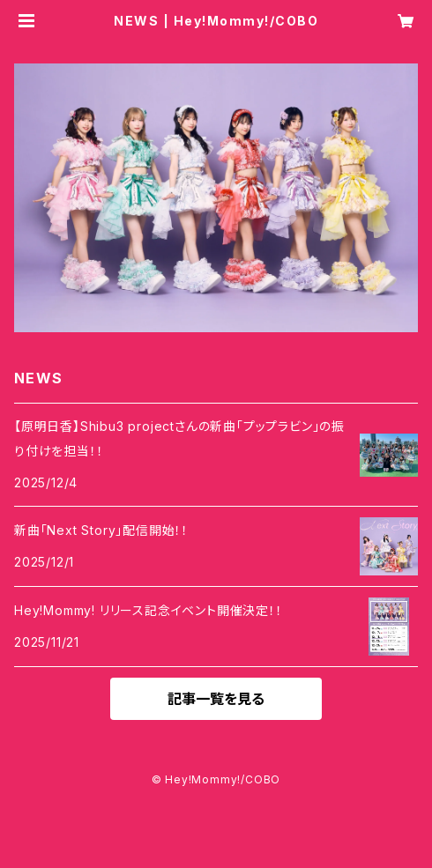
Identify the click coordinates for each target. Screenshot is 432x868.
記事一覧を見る (216, 699)
